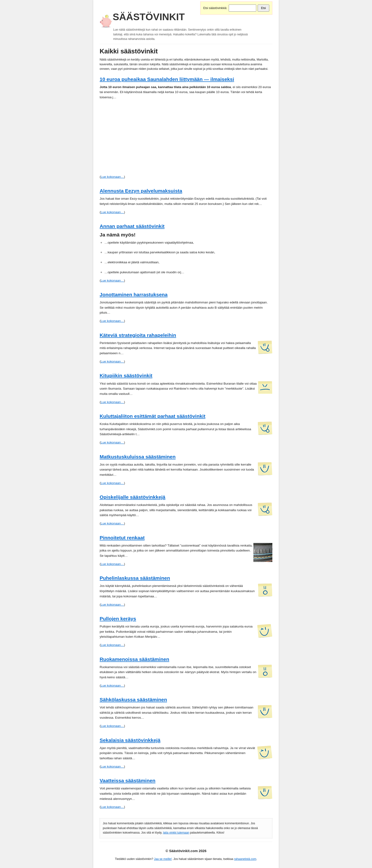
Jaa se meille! (163, 859)
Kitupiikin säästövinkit (126, 375)
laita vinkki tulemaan (176, 833)
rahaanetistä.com (245, 859)
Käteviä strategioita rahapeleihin (138, 335)
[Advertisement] (186, 139)
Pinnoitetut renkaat (122, 538)
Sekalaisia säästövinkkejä (130, 740)
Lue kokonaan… (112, 177)
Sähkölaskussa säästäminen (133, 700)
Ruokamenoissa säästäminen (134, 659)
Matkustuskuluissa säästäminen (138, 457)
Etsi (263, 8)
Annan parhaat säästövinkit (132, 226)
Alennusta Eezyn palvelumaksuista (141, 191)
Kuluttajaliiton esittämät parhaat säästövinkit (153, 416)
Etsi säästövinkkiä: (215, 8)
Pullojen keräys (118, 619)
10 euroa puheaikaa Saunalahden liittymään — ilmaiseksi (167, 79)
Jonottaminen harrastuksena (134, 295)
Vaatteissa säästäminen (128, 781)
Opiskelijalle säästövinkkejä (133, 497)
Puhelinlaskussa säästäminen (135, 578)
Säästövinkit (149, 17)
